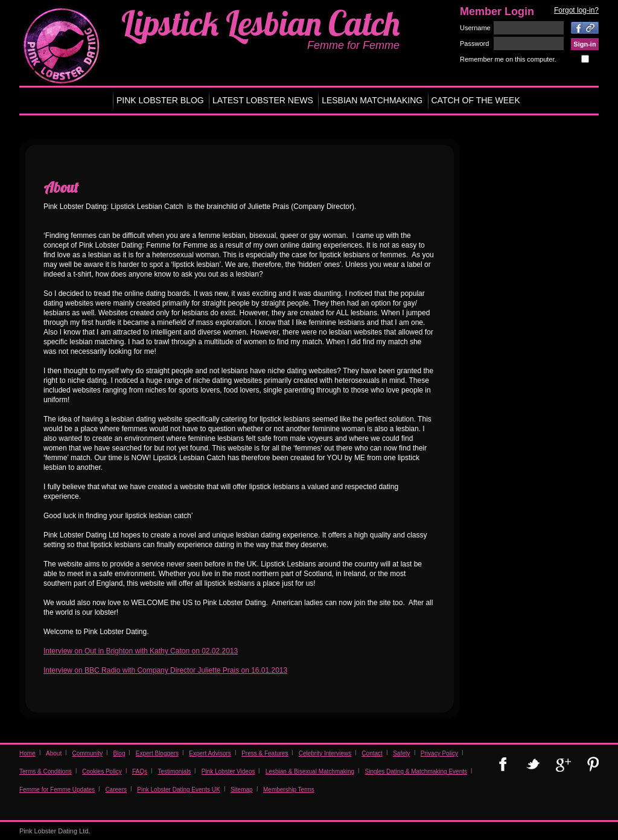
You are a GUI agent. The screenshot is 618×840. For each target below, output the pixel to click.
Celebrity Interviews (325, 753)
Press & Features (265, 753)
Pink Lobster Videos (228, 771)
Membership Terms (289, 790)
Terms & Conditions (46, 771)
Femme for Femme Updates (57, 790)
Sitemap (242, 790)
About (54, 753)
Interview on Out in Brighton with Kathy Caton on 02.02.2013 (141, 651)
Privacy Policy (439, 753)
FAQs (140, 771)
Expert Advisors (210, 753)
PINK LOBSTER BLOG (160, 100)
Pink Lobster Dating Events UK (178, 790)
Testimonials (174, 771)
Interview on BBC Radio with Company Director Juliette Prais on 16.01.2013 (165, 670)
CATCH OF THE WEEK (476, 100)
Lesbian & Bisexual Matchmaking (310, 771)
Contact (372, 753)
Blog (119, 753)
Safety (401, 753)
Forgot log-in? (576, 10)
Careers (116, 790)
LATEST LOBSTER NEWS (263, 100)
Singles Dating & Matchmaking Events (416, 771)
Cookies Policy (102, 771)
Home (27, 753)
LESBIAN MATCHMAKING (372, 100)
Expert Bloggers (157, 753)
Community (88, 753)
